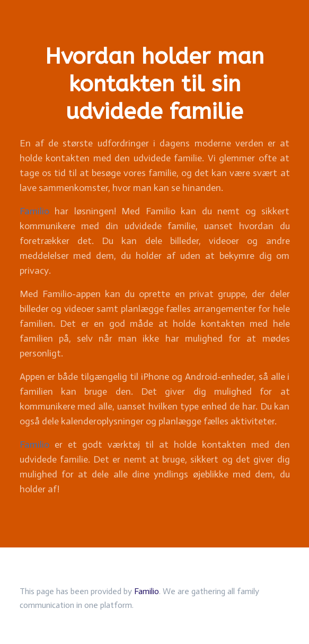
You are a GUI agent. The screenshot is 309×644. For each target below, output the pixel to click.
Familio (34, 211)
